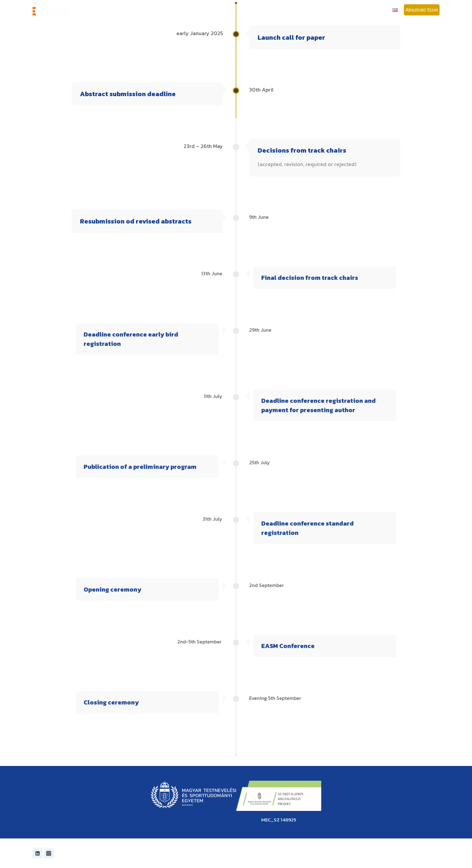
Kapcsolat (379, 10)
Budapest (327, 10)
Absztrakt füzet (422, 10)
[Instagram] (49, 853)
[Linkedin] (37, 853)
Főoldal (147, 10)
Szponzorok (353, 10)
